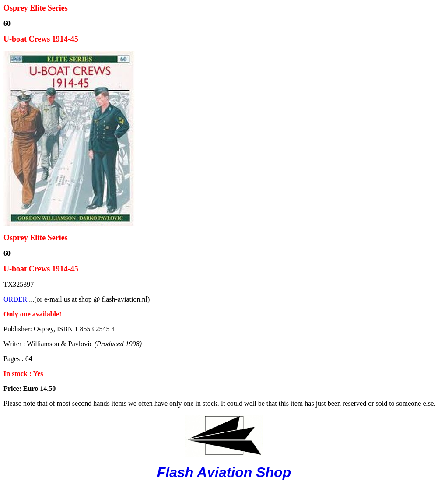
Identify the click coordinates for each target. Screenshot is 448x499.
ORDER (15, 299)
